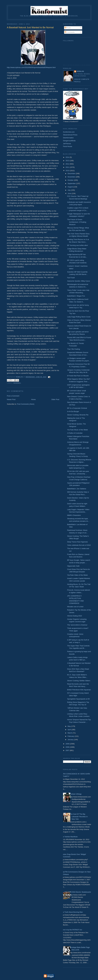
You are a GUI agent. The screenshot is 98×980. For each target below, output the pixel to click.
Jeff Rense (67, 144)
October (71, 180)
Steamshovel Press (70, 135)
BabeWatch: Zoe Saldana (77, 489)
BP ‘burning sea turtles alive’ (78, 245)
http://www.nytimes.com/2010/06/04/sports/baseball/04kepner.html (31, 67)
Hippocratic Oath (73, 566)
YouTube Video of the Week (77, 575)
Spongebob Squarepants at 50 (78, 699)
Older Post (55, 399)
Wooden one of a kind (75, 607)
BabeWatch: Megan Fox (76, 296)
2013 (68, 161)
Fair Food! (71, 278)
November (72, 177)
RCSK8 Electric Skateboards (80, 892)
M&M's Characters (74, 515)
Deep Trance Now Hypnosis (77, 542)
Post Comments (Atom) (26, 404)
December (72, 173)
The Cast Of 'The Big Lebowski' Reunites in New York (79, 817)
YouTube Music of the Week (77, 430)
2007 (68, 750)
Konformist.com (69, 132)
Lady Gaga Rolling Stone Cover (79, 317)
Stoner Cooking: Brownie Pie (78, 415)
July (69, 190)
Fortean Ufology (76, 794)
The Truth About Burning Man (72, 912)
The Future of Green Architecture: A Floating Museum (77, 222)
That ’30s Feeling (73, 349)
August (70, 187)
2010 (68, 171)
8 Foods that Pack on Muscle (78, 376)
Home (33, 399)
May (69, 726)
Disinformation (68, 138)
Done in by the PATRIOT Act (72, 930)
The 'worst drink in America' (77, 625)
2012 (68, 164)
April (70, 730)
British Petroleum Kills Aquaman (79, 690)
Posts (68, 28)
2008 (68, 747)
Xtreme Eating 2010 (74, 616)
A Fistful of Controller (75, 433)
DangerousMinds (69, 141)
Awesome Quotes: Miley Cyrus (78, 281)
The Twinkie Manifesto (69, 837)
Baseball (17, 383)
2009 (68, 744)
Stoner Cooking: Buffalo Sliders (79, 681)
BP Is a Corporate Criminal (77, 408)
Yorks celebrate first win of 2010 (79, 545)
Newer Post (11, 399)
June (70, 193)
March (70, 733)
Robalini (80, 71)
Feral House (68, 146)
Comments (70, 32)
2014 (68, 157)
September (72, 183)
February (71, 736)
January (71, 740)
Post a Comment (13, 396)
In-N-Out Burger (73, 411)
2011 (68, 167)
